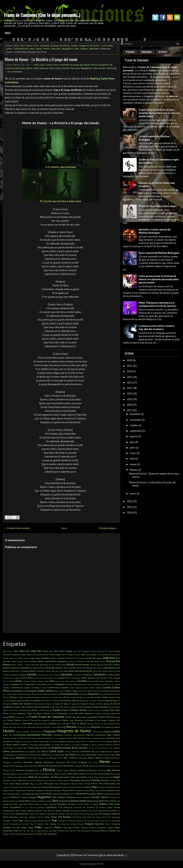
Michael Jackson (54, 766)
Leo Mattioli (43, 751)
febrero (134, 470)
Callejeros (15, 675)
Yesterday (25, 834)
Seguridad (23, 804)
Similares (77, 807)
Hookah (117, 727)
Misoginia (78, 766)
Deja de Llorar (25, 694)
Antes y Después (58, 658)
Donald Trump (114, 697)
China (5, 681)
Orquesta (7, 780)
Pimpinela (14, 787)
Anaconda (116, 655)
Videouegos (67, 828)
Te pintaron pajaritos (89, 814)
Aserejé (20, 661)
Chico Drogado (114, 678)
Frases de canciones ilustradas (81, 717)
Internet (90, 735)
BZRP (90, 671)
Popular (130, 52)
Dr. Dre (6, 701)
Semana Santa (42, 804)
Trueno (79, 821)
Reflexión (15, 797)
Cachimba (97, 671)
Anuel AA (91, 658)
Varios (108, 824)
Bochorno (7, 671)
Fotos (12, 717)
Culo (91, 687)
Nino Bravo (74, 774)
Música (49, 770)
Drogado (13, 701)
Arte (118, 658)
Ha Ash (104, 724)
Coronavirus (17, 687)
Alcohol (58, 655)
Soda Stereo (21, 811)
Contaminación (94, 684)
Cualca (43, 688)
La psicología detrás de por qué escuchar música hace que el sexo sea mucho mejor (159, 113)
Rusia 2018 (98, 801)
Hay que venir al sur (18, 727)
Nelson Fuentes (17, 774)
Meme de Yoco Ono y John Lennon (158, 206)
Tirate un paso (30, 821)
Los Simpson (43, 755)
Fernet (71, 713)
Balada (71, 664)
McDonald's (60, 762)
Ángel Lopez (35, 658)
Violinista (8, 831)
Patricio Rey (115, 780)
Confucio (50, 684)
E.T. (52, 701)
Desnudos (83, 694)
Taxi (57, 814)
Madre (100, 755)
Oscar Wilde (17, 780)
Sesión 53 (88, 804)
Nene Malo (29, 774)
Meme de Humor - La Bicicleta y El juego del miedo (41, 59)
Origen (117, 777)
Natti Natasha (113, 770)
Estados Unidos (79, 710)
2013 (16, 651)
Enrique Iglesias (100, 707)
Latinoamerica (21, 49)
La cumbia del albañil (60, 745)
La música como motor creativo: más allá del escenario (157, 328)
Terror (41, 817)
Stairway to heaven (79, 811)
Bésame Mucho (39, 668)
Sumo (12, 814)
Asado (14, 661)
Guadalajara (15, 724)
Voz (55, 831)
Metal (26, 766)
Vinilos (76, 827)
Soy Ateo (47, 811)
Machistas (91, 755)
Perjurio (75, 784)
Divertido (75, 697)
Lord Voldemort (102, 751)
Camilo (23, 675)
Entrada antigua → (109, 528)
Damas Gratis (71, 691)
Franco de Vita (22, 717)
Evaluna (97, 710)
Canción (32, 674)
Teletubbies (14, 817)
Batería (100, 665)
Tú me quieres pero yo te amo (95, 821)
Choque (26, 681)
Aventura (81, 661)
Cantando (87, 675)
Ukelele (53, 824)
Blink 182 (81, 668)
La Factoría (75, 745)
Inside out (7, 735)
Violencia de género (97, 828)
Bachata (111, 661)
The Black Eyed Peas (82, 817)
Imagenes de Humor (89, 46)
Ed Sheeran (65, 700)
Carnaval (38, 678)
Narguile (102, 770)
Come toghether (106, 681)
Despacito (94, 694)
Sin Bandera (88, 807)
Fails (112, 710)
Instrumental (19, 735)
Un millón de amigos (67, 824)
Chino (11, 681)
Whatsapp (96, 831)
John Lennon (79, 738)
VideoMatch (48, 828)
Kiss (5, 745)
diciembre (135, 414)
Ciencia (40, 681)
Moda (86, 766)
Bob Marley (110, 668)
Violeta (110, 828)
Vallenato (94, 49)
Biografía (51, 668)
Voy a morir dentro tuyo (42, 831)
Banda (78, 664)
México (42, 766)
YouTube (52, 834)
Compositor (29, 684)
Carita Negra (14, 678)
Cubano (78, 688)
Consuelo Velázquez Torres (76, 684)
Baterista (109, 665)
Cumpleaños (17, 691)
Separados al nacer (67, 804)
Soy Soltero (57, 811)
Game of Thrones (29, 720)
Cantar (110, 675)
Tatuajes (51, 814)
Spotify (66, 810)
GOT (118, 720)
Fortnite (106, 713)
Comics (117, 681)
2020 (129, 394)
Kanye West (80, 741)
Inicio (8, 33)
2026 (62, 651)
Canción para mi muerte (49, 675)
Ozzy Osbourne (50, 780)
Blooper (89, 668)
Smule (117, 807)
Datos (94, 691)
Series (80, 804)
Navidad (6, 774)
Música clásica (63, 770)
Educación (77, 700)
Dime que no (47, 697)
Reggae (33, 797)
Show (6, 807)
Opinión (109, 777)
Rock (55, 801)
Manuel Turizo (56, 758)
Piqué (40, 787)
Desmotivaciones (69, 694)
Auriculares (51, 661)
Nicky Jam (49, 774)
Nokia (25, 777)
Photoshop (110, 784)
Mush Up (38, 770)
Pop (95, 787)
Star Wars (93, 811)
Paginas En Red (96, 864)
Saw (77, 49)
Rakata (79, 794)
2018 (45, 651)
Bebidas (117, 665)
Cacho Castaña (108, 671)
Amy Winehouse (104, 655)
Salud (113, 801)
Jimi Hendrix (47, 738)
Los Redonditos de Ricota (26, 755)
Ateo (26, 661)
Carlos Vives (32, 46)
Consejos (59, 684)
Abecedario (87, 651)
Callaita (6, 675)
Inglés (117, 731)
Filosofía (79, 713)
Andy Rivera (24, 658)
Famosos (22, 713)
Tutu (32, 824)
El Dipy (65, 704)
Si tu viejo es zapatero (34, 807)
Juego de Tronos (51, 741)
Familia (13, 713)
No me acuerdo (102, 774)
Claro (57, 681)
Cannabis (77, 675)
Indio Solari (98, 732)
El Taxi (114, 704)
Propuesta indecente (44, 790)
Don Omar (102, 697)
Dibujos (13, 697)
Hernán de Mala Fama (47, 727)
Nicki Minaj (39, 774)
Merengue (19, 766)
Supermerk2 (22, 814)
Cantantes (99, 674)
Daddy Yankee (45, 691)
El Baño (47, 704)
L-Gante (23, 745)
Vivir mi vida (24, 831)
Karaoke (90, 741)
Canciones (66, 674)
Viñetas (84, 828)
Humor (74, 46)
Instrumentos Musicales (39, 735)
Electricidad (40, 707)
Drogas (20, 701)
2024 (129, 371)
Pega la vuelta (36, 784)
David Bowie (115, 691)
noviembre (136, 420)
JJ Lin (56, 738)
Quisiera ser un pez (36, 794)
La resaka (19, 748)
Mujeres (20, 770)
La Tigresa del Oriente (36, 748)
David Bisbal (103, 691)
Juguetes (71, 741)
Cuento (85, 688)
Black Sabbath (70, 668)
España (57, 710)
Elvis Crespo (69, 707)
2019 (129, 399)
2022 (129, 383)
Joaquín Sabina (66, 738)
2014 (22, 651)
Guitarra (52, 723)
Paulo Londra (22, 784)
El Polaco (91, 704)
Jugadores (62, 741)
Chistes (18, 681)
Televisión (24, 817)
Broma (83, 671)
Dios (61, 697)
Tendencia (33, 817)
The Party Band (99, 817)
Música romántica (79, 770)
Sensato (53, 804)
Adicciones (7, 655)
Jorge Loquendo (93, 738)
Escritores (33, 710)
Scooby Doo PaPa (10, 804)
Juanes (41, 741)
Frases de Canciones (51, 717)
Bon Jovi (55, 671)
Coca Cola (65, 681)
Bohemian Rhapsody (20, 671)
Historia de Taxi (84, 727)
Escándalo (23, 710)
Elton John (59, 707)
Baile (64, 665)
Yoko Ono (42, 834)
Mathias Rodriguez (44, 762)
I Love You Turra (36, 732)
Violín (117, 827)
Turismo (25, 824)
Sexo (95, 804)
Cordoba (6, 688)
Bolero (33, 671)
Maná (35, 758)
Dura (48, 701)
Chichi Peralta (101, 678)
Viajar (24, 827)
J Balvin (116, 735)
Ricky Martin (25, 801)
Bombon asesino (44, 671)
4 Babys (69, 651)
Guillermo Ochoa (40, 724)
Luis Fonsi (70, 755)
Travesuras (63, 821)
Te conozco (75, 814)
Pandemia (75, 780)
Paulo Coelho (9, 784)
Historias (96, 727)
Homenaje (109, 727)
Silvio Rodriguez (65, 807)
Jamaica (6, 738)
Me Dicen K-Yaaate (77, 762)
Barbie (93, 665)
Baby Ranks (100, 661)
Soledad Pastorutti (35, 811)
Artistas (7, 661)
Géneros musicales (84, 720)
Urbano (81, 824)
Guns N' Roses (79, 723)
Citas (52, 681)
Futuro (18, 720)
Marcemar (83, 758)
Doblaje (93, 697)
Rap (94, 794)
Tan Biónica (41, 814)
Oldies (102, 777)
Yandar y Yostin (9, 834)
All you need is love (83, 655)
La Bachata (33, 745)
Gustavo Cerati (94, 724)
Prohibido (30, 790)
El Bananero (37, 704)
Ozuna (40, 780)
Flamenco (89, 713)
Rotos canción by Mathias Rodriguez (159, 253)
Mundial (29, 770)
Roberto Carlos (46, 801)
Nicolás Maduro (61, 774)
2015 (28, 651)
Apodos (99, 658)
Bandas (86, 664)
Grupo (6, 723)
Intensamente (79, 735)
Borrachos (64, 671)
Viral (15, 831)
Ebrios (57, 701)
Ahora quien (26, 655)
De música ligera (10, 694)
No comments (15, 72)
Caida (118, 671)
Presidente (110, 787)
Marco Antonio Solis (99, 758)
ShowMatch (16, 807)
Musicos (93, 770)
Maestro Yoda (109, 755)
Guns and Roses (64, 724)
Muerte (102, 766)
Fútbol (10, 720)
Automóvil (62, 661)
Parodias (105, 780)
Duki (43, 701)
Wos (118, 831)
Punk (92, 790)
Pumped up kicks (82, 790)
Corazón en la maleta (111, 684)
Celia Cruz (53, 678)
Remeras (71, 797)
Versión (16, 827)
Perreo (88, 784)
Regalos (25, 797)
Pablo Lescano (63, 780)
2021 (129, 388)
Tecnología (104, 814)
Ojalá (97, 777)
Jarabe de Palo (17, 738)
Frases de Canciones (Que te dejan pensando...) (42, 15)
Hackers (111, 724)
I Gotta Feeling (22, 732)
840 (79, 651)
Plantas (65, 787)
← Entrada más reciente (17, 528)
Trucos (71, 821)
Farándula (38, 713)
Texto (47, 817)
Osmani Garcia (29, 780)
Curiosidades (30, 691)
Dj (81, 697)
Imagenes (50, 731)
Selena (31, 804)
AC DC (105, 651)
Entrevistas (13, 710)
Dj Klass (86, 697)
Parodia (95, 780)
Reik (55, 797)
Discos (67, 697)
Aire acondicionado (40, 655)
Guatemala (27, 723)
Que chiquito (101, 790)
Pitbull (46, 787)
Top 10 (48, 821)
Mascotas (28, 762)
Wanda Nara (63, 831)
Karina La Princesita (103, 741)
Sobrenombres (9, 811)
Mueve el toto (9, 770)
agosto (134, 436)
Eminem (79, 707)
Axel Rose (90, 661)
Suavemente (103, 811)
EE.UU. (86, 701)
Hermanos (32, 727)
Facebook (105, 710)
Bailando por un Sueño (50, 665)
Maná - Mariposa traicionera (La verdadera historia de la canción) (157, 304)
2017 (22, 46)
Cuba (72, 688)
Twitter (40, 824)
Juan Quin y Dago (29, 741)
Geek (71, 720)
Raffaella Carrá (69, 794)
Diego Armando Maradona (30, 697)
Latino (9, 49)
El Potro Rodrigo (103, 704)
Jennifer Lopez (30, 738)
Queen (111, 790)
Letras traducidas (72, 751)
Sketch (110, 807)
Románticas (65, 801)
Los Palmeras (9, 755)
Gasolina (46, 720)
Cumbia (107, 687)
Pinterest (33, 787)
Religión (62, 797)
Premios (101, 787)
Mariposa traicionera (12, 762)
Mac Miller (81, 755)
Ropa (90, 801)
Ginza (98, 720)
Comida (6, 684)
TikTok (15, 821)
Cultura (98, 687)
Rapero (100, 794)
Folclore (98, 713)
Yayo (18, 834)
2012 (10, 651)
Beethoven (16, 668)
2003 (5, 651)
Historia (71, 727)
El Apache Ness (110, 700)
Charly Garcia (87, 678)
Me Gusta (93, 762)
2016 (16, 46)
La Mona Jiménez (104, 745)
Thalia (54, 817)
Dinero (56, 697)
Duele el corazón (32, 700)
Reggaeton (67, 49)
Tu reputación (15, 824)
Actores (112, 651)
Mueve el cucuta (113, 766)
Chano (68, 678)
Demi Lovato (37, 694)
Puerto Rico (68, 790)
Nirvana (90, 774)
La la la (85, 745)
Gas (40, 720)
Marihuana (115, 758)
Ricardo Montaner (11, 801)
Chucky (33, 681)
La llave (92, 745)
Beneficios (26, 668)
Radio (49, 794)
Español (65, 710)
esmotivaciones (46, 710)
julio (132, 442)
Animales (45, 658)
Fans (30, 713)
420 (75, 651)
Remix (79, 797)
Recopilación (110, 794)
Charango (76, 678)
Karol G (116, 741)
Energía (87, 707)
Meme (47, 49)
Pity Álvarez (55, 787)
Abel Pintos (97, 651)
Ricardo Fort (115, 797)
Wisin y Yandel (108, 831)
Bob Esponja (98, 668)
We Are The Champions (80, 831)
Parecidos (86, 780)
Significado (51, 807)
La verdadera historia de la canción (67, 748)
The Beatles (65, 817)
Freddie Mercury (106, 717)
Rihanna (35, 801)
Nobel (20, 777)
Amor (94, 654)
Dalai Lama (59, 691)
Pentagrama (65, 784)
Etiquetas (147, 52)
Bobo (118, 668)
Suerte (113, 810)
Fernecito (62, 713)
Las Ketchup (115, 748)
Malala (12, 758)
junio (132, 448)
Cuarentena (53, 687)
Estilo (90, 710)
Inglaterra (108, 731)
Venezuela (116, 824)
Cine (46, 681)
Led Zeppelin (31, 751)
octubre (134, 425)
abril (132, 459)
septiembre (136, 431)
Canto (117, 675)
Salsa (107, 801)
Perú (101, 784)
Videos (58, 827)
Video (38, 827)
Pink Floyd (24, 787)
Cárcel (5, 678)
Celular (61, 678)
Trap (54, 820)
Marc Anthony (71, 758)
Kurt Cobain (13, 745)
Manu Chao (44, 758)
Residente (87, 797)
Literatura (85, 751)
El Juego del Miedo (60, 46)
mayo (133, 453)
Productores (21, 790)
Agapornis (16, 655)
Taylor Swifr (64, 814)
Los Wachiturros (57, 755)
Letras (39, 49)
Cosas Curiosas (32, 687)
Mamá (29, 758)
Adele (118, 651)
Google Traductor (108, 720)
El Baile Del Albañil (21, 704)
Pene (56, 784)
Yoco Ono (33, 834)
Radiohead (57, 794)
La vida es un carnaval (98, 748)
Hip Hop (61, 727)
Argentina (109, 658)
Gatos (65, 720)
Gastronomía (56, 720)
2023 (51, 651)
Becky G (7, 668)
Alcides (52, 655)
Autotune (72, 661)
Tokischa (41, 821)
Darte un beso (85, 691)
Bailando (35, 665)
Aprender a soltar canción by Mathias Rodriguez (155, 231)
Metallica (34, 766)
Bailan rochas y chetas (20, 665)
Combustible (93, 681)
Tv (36, 824)
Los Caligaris (115, 751)
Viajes (31, 827)
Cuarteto (64, 687)
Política (88, 787)
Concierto (41, 684)
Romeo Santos (79, 801)
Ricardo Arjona (100, 797)
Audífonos (33, 661)
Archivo (163, 52)
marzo (133, 464)
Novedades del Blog (49, 777)
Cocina (73, 681)
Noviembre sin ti (85, 777)
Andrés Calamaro (10, 658)
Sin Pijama (101, 807)
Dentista (47, 694)
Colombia (45, 46)
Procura (12, 790)
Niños (83, 774)
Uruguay (89, 824)
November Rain (68, 777)
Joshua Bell (105, 738)
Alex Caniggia (68, 655)
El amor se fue (95, 701)
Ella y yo (50, 707)
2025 (56, 651)
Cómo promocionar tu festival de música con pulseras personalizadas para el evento (159, 279)
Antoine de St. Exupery (75, 658)
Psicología (57, 790)
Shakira (84, 49)
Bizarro (60, 668)
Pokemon (80, 787)
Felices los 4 (50, 713)
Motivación (94, 766)
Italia (109, 735)
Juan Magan (16, 741)
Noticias (33, 777)
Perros (95, 784)
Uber (47, 824)
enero (133, 494)
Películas (56, 49)
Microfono (68, 766)
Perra (81, 784)
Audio (41, 661)
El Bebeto (56, 704)
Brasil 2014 (74, 671)
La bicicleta (107, 46)
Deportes (55, 694)
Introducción (100, 735)
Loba (93, 751)
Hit (102, 727)
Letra (32, 49)
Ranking (87, 794)
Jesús (39, 738)
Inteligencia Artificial (63, 735)
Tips (20, 821)
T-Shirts (32, 814)
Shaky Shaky (114, 804)
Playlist (72, 787)
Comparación (16, 684)
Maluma (21, 758)
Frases (33, 717)
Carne (45, 678)
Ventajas (7, 827)
